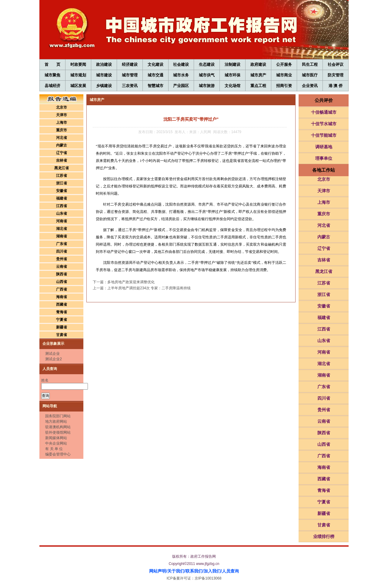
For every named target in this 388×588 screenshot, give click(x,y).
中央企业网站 (56, 443)
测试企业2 (54, 359)
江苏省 (62, 176)
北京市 (62, 107)
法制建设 (232, 64)
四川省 (62, 251)
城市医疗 (310, 75)
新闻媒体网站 (56, 438)
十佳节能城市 (324, 135)
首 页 (52, 64)
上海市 (62, 123)
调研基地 (324, 147)
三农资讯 (130, 86)
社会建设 (181, 64)
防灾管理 (336, 75)
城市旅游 (207, 86)
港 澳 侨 (336, 86)
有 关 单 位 (54, 449)
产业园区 (181, 86)
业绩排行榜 (324, 536)
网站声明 (158, 571)
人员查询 (230, 571)
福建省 (62, 198)
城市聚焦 (52, 75)
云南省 (62, 267)
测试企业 (52, 354)
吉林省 (62, 160)
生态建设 (207, 64)
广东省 (62, 244)
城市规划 (78, 75)
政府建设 (258, 64)
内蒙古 (62, 145)
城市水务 (181, 75)
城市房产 (258, 75)
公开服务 (284, 64)
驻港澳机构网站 (58, 427)
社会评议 (336, 64)
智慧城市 (156, 86)
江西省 (62, 206)
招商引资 (284, 86)
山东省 (62, 213)
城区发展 (78, 86)
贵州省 (62, 259)
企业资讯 (310, 86)
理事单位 (324, 158)
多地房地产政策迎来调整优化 (131, 282)
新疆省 (62, 327)
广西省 (62, 289)
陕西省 (62, 274)
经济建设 (130, 64)
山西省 (62, 282)
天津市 (62, 115)
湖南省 (62, 236)
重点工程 (258, 86)
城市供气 (207, 75)
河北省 (62, 138)
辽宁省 (62, 153)
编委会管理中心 (58, 454)
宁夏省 (62, 320)
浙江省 (62, 183)
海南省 (62, 297)
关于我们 (176, 571)
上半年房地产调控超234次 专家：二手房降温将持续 (149, 288)
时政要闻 (78, 64)
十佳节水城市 (324, 124)
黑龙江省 (62, 168)
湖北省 (62, 229)
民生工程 (310, 64)
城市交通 (156, 75)
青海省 (62, 312)
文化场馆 (232, 86)
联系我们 (194, 571)
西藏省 (62, 304)
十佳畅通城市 (324, 112)
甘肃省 (62, 335)
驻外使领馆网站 (58, 432)
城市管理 (130, 75)
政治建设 (104, 64)
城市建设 (104, 75)
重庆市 (62, 130)
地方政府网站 (56, 422)
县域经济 (52, 86)
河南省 (62, 221)
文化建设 (156, 64)
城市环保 (232, 75)
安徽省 (62, 191)
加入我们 (212, 571)
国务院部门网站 (58, 416)
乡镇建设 (104, 86)
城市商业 (284, 75)
